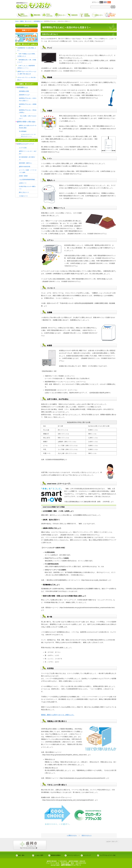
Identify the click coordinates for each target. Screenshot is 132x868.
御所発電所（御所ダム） (26, 162)
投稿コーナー (27, 30)
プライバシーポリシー (73, 855)
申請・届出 (21, 855)
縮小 (101, 2)
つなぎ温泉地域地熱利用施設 (28, 179)
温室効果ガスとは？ (25, 94)
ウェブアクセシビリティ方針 (107, 855)
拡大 (109, 2)
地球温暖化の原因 (24, 91)
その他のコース (24, 195)
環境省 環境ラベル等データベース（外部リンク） (58, 715)
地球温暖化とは (23, 87)
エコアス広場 (23, 147)
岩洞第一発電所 (24, 175)
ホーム (27, 26)
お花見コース (23, 182)
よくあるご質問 (39, 855)
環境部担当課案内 (56, 855)
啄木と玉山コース (24, 192)
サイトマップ (87, 855)
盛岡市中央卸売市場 (25, 166)
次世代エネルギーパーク (26, 143)
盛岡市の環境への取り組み (27, 121)
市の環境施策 (23, 131)
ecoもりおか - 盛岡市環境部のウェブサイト (66, 865)
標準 (105, 2)
